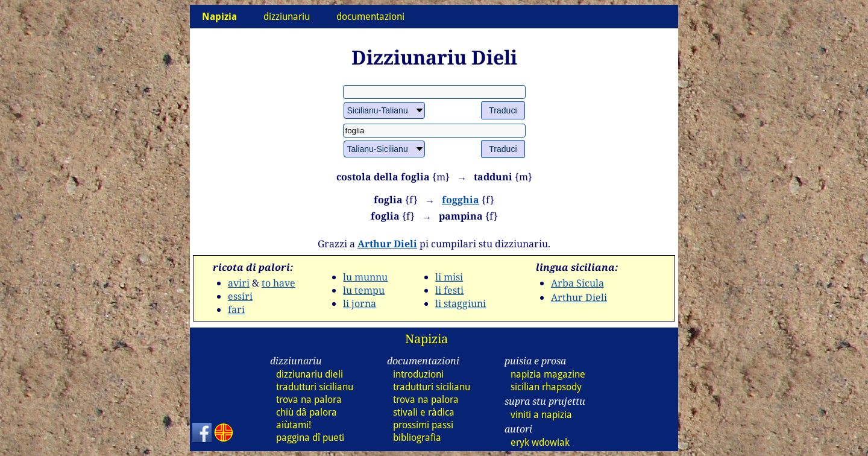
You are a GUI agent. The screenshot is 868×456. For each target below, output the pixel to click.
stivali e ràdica (424, 412)
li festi (449, 290)
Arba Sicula (577, 283)
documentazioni (370, 17)
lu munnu (365, 277)
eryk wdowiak (540, 442)
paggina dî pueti (310, 438)
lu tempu (364, 290)
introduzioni (418, 374)
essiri (240, 296)
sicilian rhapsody (546, 387)
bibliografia (417, 438)
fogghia (461, 200)
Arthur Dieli (387, 244)
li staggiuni (461, 303)
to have (278, 283)
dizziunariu (287, 17)
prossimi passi (423, 425)
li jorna (360, 303)
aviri (239, 283)
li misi (449, 277)
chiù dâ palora (307, 412)
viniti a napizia (541, 415)
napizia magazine (548, 374)
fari (236, 309)
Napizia (426, 339)
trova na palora (309, 400)
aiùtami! (294, 425)
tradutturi (315, 387)
